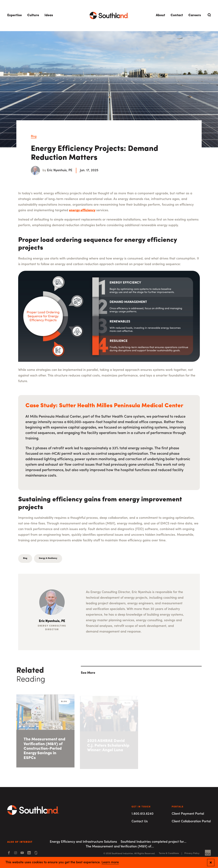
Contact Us (140, 822)
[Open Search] (209, 15)
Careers (195, 15)
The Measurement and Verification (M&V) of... (120, 847)
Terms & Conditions (169, 853)
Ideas (49, 15)
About (161, 15)
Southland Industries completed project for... (154, 842)
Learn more (110, 863)
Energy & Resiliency (48, 558)
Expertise (15, 15)
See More (88, 674)
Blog (34, 136)
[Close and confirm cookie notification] (211, 863)
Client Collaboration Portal (191, 822)
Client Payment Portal (188, 814)
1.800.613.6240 (143, 814)
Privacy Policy (192, 853)
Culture (33, 15)
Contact (177, 15)
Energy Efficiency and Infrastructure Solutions (83, 842)
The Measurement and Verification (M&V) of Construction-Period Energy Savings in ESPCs (44, 750)
